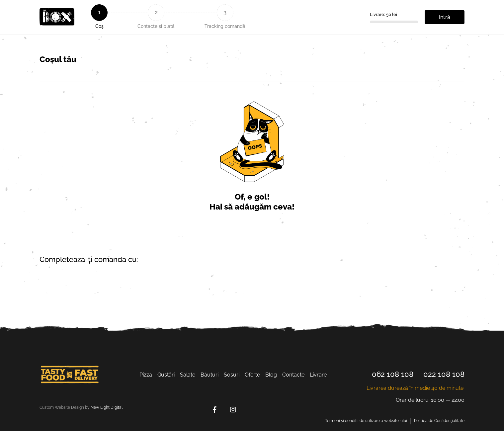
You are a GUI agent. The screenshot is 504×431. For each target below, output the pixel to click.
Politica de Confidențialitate (439, 421)
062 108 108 (393, 374)
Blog (271, 375)
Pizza (146, 375)
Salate (188, 375)
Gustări (166, 375)
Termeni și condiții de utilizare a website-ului (366, 421)
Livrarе (318, 375)
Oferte (252, 375)
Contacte (293, 375)
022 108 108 (444, 374)
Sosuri (232, 375)
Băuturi (210, 375)
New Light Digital (107, 407)
